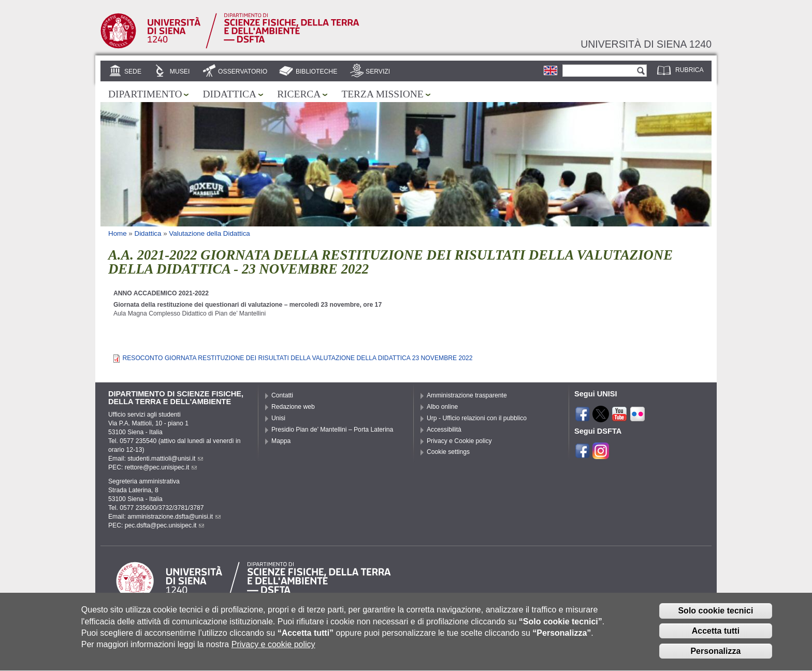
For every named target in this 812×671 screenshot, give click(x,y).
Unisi (278, 418)
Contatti (282, 395)
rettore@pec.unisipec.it (161, 467)
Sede (133, 72)
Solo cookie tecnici (715, 618)
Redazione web (293, 407)
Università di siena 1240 (646, 44)
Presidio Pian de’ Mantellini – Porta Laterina (332, 430)
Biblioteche (316, 72)
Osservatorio (243, 72)
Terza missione (382, 94)
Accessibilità (444, 430)
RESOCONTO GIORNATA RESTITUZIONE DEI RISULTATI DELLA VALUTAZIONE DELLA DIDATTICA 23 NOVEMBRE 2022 (297, 358)
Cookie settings (448, 452)
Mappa (281, 441)
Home (118, 233)
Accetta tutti (716, 639)
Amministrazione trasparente (467, 395)
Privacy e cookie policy (273, 652)
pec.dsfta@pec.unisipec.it (165, 525)
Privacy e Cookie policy (459, 441)
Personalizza (715, 658)
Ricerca (299, 94)
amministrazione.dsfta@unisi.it (174, 517)
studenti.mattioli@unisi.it (165, 459)
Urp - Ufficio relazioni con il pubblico (477, 418)
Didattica (229, 94)
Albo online (442, 407)
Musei (180, 72)
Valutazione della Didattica (209, 233)
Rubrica (690, 70)
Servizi (378, 72)
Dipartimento (145, 94)
